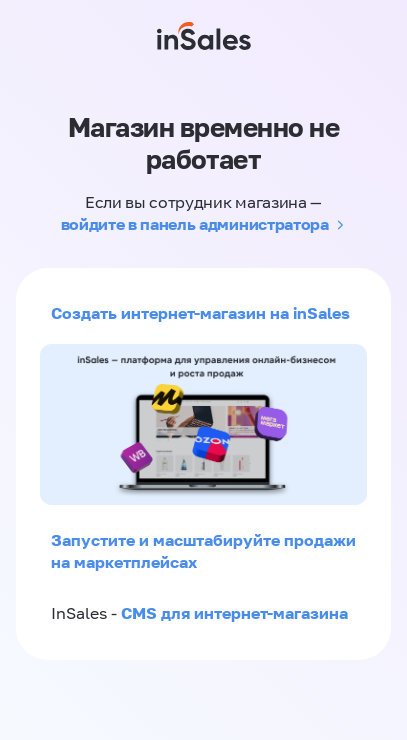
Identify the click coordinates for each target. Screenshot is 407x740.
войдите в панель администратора (195, 224)
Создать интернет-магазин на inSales (200, 313)
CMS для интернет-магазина (234, 613)
